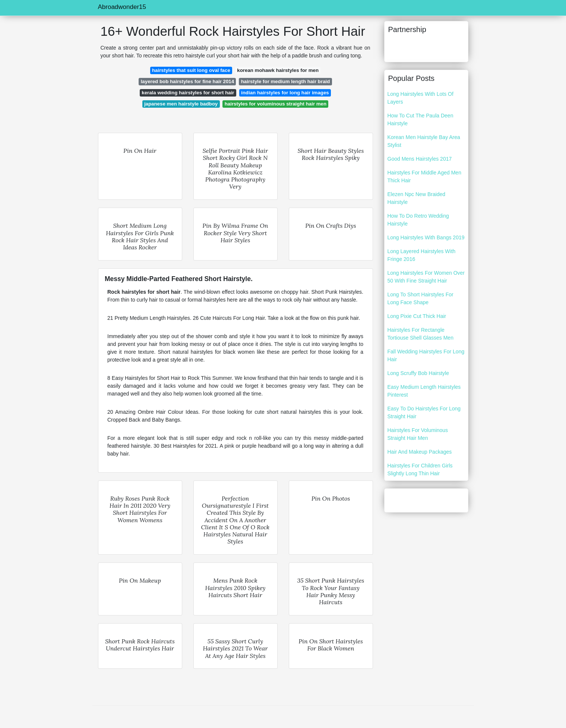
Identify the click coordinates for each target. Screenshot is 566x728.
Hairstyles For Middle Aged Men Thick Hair (424, 177)
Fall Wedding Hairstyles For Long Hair (426, 355)
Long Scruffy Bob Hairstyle (418, 373)
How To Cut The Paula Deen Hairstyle (420, 119)
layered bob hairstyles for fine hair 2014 (188, 81)
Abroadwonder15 (122, 7)
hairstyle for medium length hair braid (286, 81)
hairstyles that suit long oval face (191, 70)
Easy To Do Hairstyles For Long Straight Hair (424, 412)
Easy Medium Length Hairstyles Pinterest (424, 391)
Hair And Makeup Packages (420, 452)
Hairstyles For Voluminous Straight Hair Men (418, 434)
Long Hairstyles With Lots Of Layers (420, 98)
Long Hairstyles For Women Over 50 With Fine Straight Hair (426, 277)
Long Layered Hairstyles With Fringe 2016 (422, 255)
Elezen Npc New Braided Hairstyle (417, 198)
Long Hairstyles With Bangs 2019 (426, 237)
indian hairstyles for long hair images (285, 93)
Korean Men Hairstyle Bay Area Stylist (424, 141)
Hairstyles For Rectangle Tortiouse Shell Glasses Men (420, 334)
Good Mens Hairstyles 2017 (420, 159)
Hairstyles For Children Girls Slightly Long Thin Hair (420, 469)
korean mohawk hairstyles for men (278, 70)
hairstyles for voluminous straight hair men (276, 104)
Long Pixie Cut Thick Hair (417, 316)
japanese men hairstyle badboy (181, 104)
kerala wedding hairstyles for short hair (188, 93)
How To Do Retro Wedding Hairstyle (418, 220)
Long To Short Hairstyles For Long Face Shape (420, 298)
